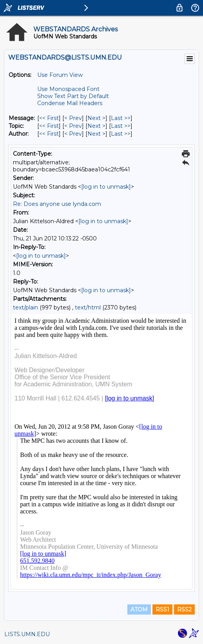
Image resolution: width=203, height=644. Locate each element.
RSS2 (184, 609)
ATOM (139, 609)
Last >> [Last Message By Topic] (121, 126)
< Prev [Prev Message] (73, 118)
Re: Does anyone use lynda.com (57, 204)
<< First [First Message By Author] (49, 134)
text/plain (25, 307)
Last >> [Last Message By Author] (121, 134)
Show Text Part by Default (73, 96)
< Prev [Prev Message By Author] (73, 134)
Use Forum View (60, 75)
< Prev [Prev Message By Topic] (73, 126)
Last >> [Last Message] (121, 118)
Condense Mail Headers (70, 103)
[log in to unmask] (106, 187)
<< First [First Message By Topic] (49, 126)
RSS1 (162, 609)
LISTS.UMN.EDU (27, 634)
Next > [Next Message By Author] (96, 134)
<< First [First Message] (49, 118)
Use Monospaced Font (68, 89)
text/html (88, 307)
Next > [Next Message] (96, 118)
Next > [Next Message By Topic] (96, 126)
